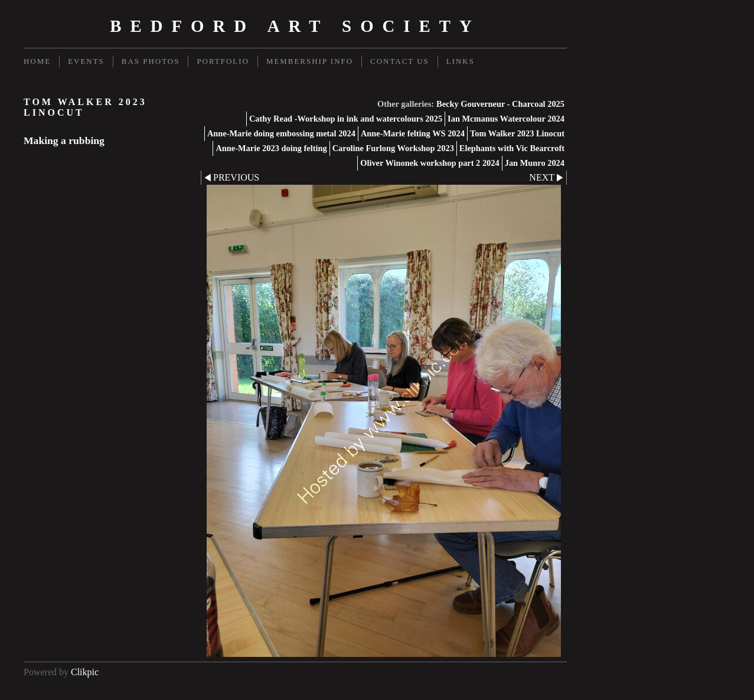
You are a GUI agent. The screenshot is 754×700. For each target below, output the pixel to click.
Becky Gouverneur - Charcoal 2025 (500, 104)
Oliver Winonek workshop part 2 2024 (430, 163)
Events (86, 61)
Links (461, 61)
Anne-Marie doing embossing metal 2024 (281, 133)
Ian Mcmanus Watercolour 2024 (506, 119)
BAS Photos (151, 61)
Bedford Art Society (295, 26)
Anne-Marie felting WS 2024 (413, 133)
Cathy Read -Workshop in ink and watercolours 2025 (346, 119)
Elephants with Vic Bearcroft (512, 148)
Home (37, 61)
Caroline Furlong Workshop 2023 (393, 148)
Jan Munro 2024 (535, 163)
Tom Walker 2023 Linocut (517, 133)
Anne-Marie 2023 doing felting (271, 148)
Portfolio (223, 61)
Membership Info (310, 61)
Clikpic (85, 672)
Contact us (400, 61)
